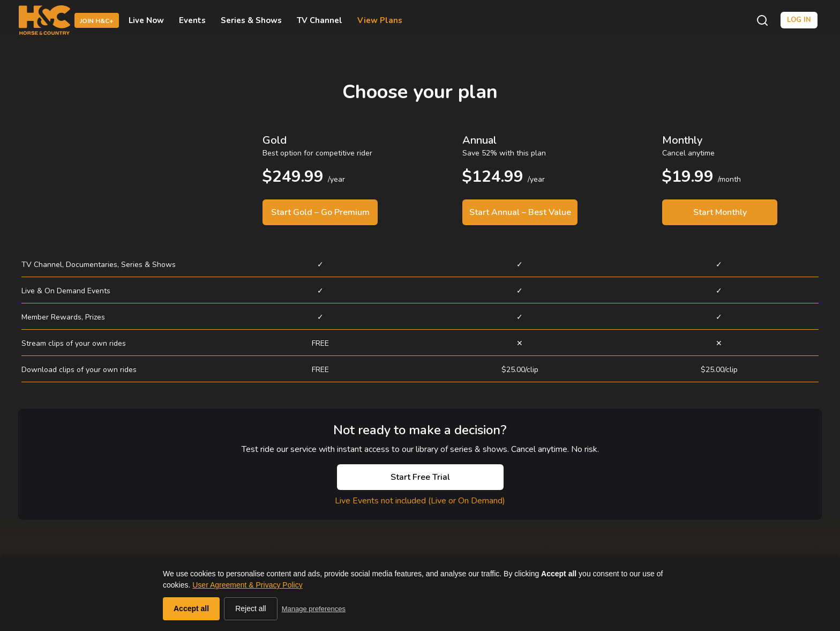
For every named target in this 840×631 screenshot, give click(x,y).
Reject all (251, 608)
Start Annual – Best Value (520, 212)
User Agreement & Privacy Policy (247, 585)
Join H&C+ (97, 21)
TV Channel (320, 20)
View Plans (380, 20)
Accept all (191, 608)
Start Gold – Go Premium (320, 212)
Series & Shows (251, 20)
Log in (799, 20)
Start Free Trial (420, 477)
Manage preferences (314, 609)
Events (192, 20)
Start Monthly (720, 212)
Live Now (146, 20)
